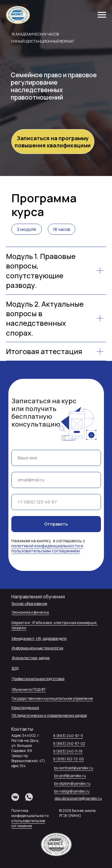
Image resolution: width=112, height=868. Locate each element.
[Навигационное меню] (102, 15)
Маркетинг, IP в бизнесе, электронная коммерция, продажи (54, 625)
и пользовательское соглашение (28, 823)
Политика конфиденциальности (30, 813)
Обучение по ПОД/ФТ (29, 689)
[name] (56, 458)
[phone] (56, 502)
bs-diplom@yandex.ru (72, 783)
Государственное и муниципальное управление (52, 698)
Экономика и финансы (30, 612)
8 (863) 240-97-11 (68, 736)
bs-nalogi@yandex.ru (72, 791)
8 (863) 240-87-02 (69, 743)
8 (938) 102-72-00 (69, 759)
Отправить (56, 524)
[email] (56, 480)
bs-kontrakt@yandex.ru (74, 768)
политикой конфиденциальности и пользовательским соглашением (47, 548)
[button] (53, 142)
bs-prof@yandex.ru (70, 776)
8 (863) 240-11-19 (68, 751)
